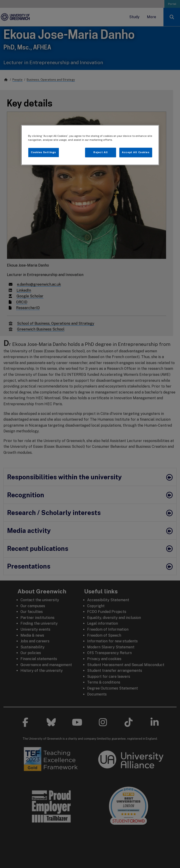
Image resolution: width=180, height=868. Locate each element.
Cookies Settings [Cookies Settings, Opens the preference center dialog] (43, 152)
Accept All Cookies (136, 152)
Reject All (101, 152)
